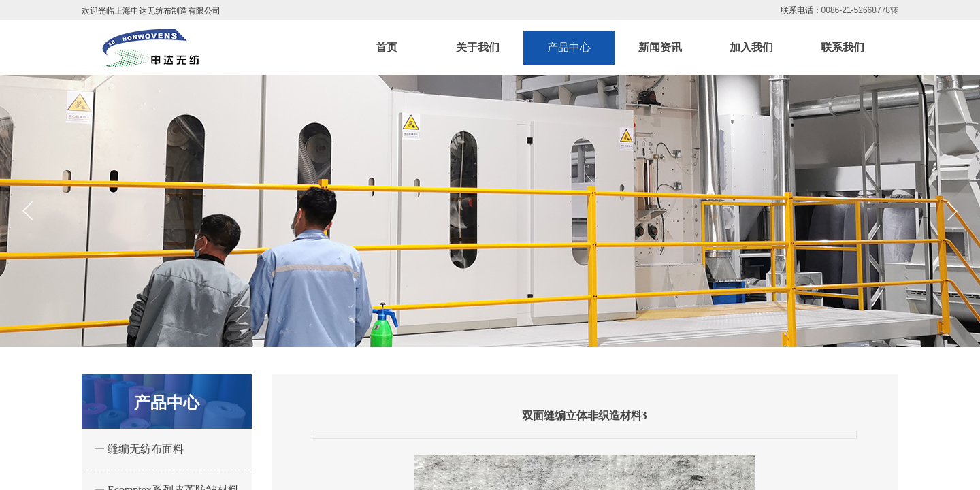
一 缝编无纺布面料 (139, 449)
